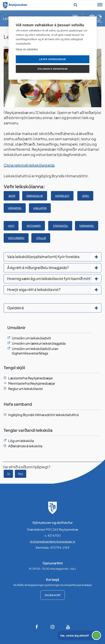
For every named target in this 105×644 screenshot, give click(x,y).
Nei (21, 474)
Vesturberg (16, 238)
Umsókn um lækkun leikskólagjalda (39, 343)
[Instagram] (53, 627)
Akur (12, 196)
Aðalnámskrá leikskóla (25, 446)
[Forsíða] (15, 5)
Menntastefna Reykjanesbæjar (32, 383)
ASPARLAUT (62, 196)
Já (8, 474)
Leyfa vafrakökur (52, 59)
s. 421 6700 (53, 535)
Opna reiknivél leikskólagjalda (29, 165)
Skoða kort (53, 595)
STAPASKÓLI (60, 226)
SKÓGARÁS (34, 226)
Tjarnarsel (87, 226)
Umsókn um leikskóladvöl (31, 338)
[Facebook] (37, 627)
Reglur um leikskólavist (26, 389)
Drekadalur (35, 196)
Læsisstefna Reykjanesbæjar (31, 378)
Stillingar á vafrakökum (52, 69)
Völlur (41, 238)
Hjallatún (40, 208)
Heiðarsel (15, 208)
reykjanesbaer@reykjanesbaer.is (52, 541)
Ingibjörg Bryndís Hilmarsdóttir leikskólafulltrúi (44, 415)
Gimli (86, 196)
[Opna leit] (75, 5)
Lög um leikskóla (21, 441)
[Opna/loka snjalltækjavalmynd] (100, 5)
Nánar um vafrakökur (27, 49)
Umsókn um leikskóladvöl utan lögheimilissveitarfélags (35, 351)
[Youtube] (68, 627)
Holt (11, 226)
